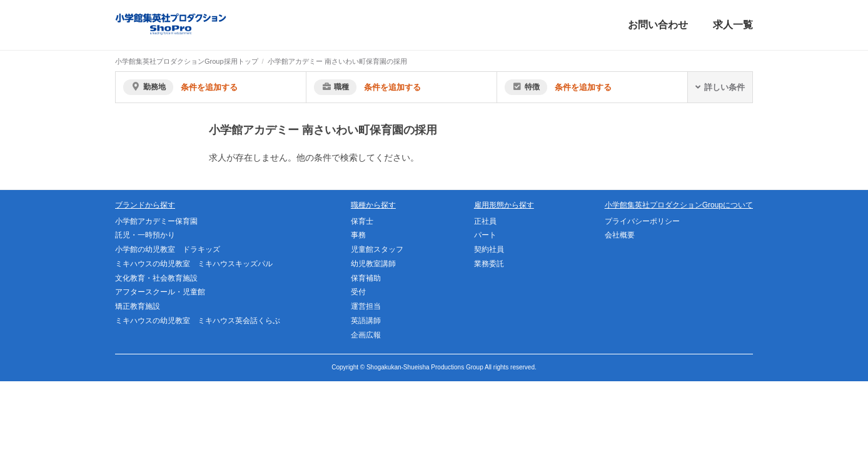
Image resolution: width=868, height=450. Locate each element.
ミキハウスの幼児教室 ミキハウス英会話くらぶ (198, 321)
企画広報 (366, 335)
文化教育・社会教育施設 (156, 278)
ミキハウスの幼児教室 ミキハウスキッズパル (194, 264)
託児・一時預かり (145, 235)
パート (485, 235)
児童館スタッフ (377, 249)
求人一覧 (733, 25)
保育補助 (366, 278)
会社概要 (620, 235)
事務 (358, 235)
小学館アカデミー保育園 (156, 221)
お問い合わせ (658, 25)
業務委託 (489, 264)
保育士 (362, 221)
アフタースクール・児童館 (160, 292)
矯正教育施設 (138, 306)
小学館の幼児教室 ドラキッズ (168, 249)
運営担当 (366, 306)
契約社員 (489, 249)
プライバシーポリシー (642, 221)
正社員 (485, 221)
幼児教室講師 (373, 264)
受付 (358, 292)
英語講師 (366, 321)
